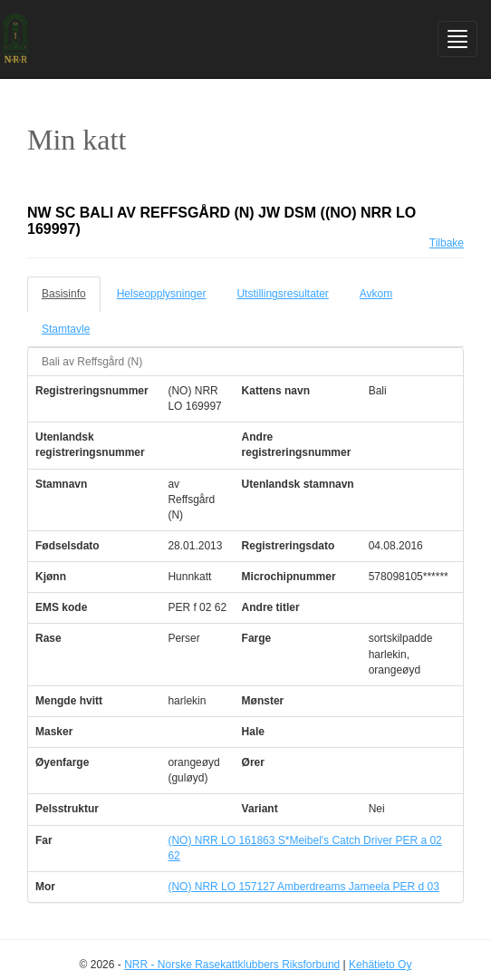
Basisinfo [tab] (64, 294)
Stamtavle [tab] (66, 329)
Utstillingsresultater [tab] (282, 294)
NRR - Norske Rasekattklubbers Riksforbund (232, 965)
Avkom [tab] (376, 294)
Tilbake (447, 243)
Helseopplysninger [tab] (162, 294)
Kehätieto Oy (380, 965)
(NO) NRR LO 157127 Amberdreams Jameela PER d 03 (303, 887)
